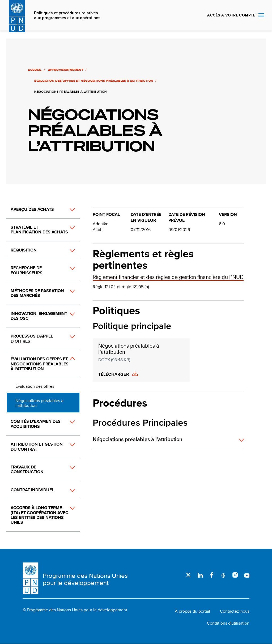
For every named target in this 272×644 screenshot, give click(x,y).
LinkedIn (200, 575)
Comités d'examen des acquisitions (36, 424)
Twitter (188, 575)
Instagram (235, 575)
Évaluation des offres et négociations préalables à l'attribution (93, 81)
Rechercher (197, 15)
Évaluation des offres (35, 386)
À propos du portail (192, 611)
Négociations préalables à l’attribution (39, 403)
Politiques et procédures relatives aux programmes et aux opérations (67, 16)
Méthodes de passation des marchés (37, 293)
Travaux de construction (27, 469)
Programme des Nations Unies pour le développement (85, 579)
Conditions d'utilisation (228, 623)
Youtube (247, 575)
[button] (66, 210)
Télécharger (114, 374)
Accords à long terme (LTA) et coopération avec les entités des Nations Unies (39, 515)
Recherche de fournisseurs (27, 270)
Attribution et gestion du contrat (37, 447)
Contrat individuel (32, 490)
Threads (223, 575)
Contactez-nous (235, 611)
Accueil (34, 70)
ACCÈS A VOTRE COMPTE (231, 15)
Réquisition (24, 250)
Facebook (212, 575)
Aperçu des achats (32, 209)
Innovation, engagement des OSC (39, 316)
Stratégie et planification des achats (39, 230)
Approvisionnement (65, 70)
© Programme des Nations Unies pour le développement (75, 610)
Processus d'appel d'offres (32, 338)
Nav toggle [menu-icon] (261, 15)
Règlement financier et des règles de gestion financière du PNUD (168, 277)
